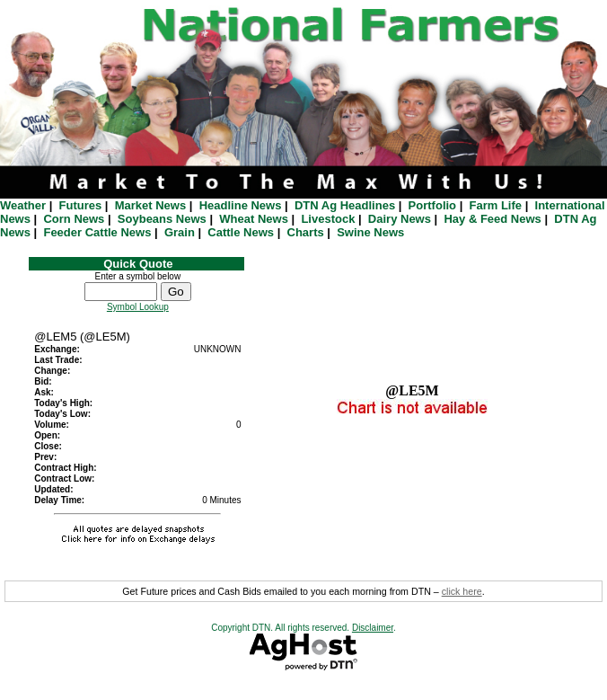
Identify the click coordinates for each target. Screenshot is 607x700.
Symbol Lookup (138, 307)
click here (462, 591)
